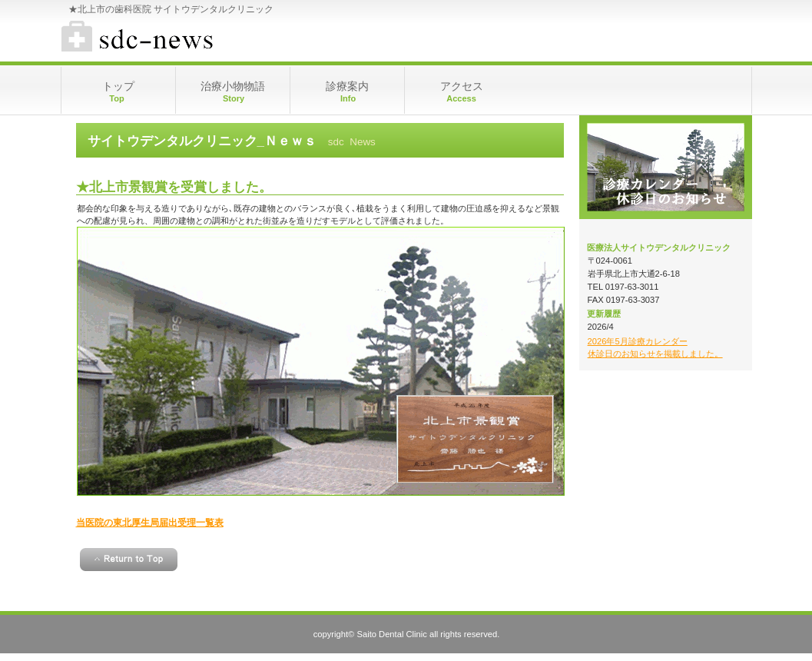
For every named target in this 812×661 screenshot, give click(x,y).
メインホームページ (666, 167)
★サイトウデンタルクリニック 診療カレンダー (215, 38)
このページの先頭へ (129, 560)
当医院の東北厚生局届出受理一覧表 (150, 523)
